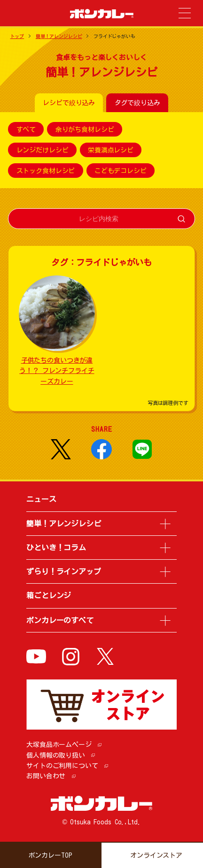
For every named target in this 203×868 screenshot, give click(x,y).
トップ (17, 36)
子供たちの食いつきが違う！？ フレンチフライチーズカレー (57, 371)
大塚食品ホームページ (59, 745)
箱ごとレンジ (49, 595)
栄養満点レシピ (111, 150)
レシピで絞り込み (69, 103)
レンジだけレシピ (43, 150)
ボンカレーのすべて (60, 620)
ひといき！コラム (56, 548)
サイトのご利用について (62, 766)
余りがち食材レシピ (85, 129)
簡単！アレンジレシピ (59, 36)
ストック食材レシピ (46, 171)
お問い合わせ (46, 776)
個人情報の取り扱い (56, 755)
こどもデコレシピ (121, 171)
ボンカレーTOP (51, 855)
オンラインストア (156, 855)
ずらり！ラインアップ (64, 571)
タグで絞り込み (137, 103)
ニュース (41, 499)
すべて (26, 129)
